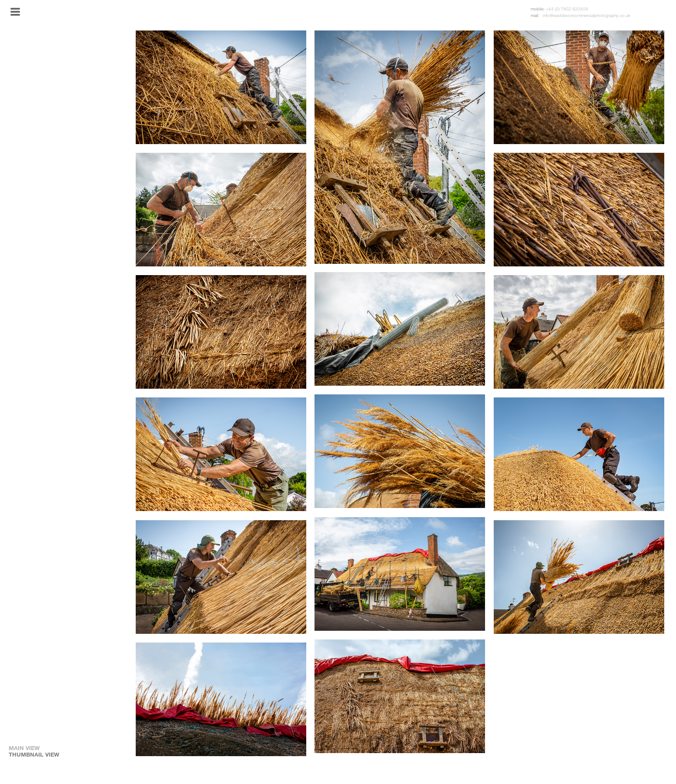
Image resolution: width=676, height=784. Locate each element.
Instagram (649, 12)
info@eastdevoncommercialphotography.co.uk (587, 15)
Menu (15, 12)
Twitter (660, 12)
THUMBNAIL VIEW (34, 754)
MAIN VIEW (24, 748)
